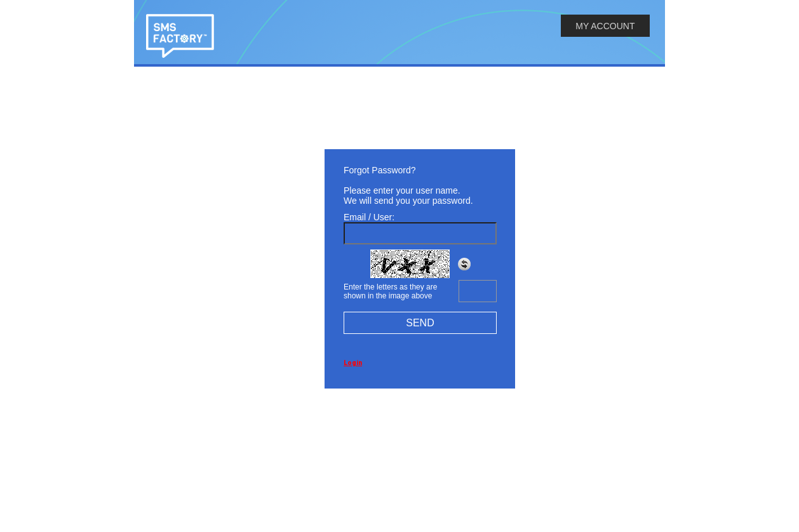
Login (353, 363)
